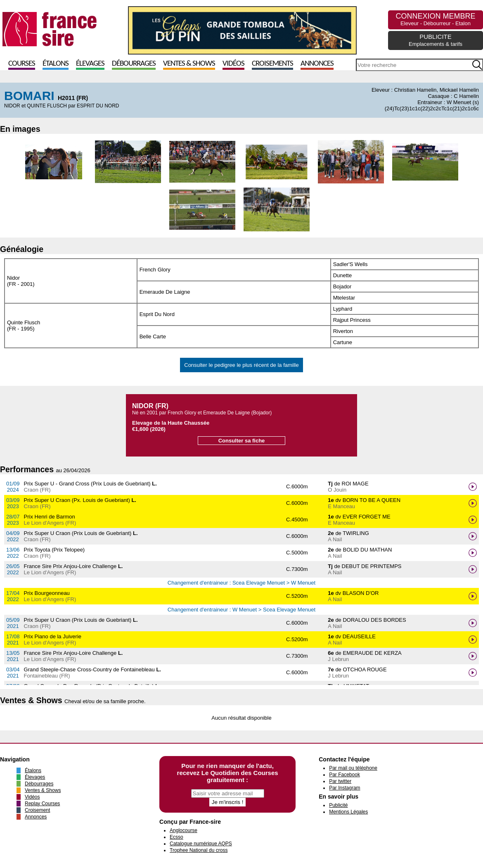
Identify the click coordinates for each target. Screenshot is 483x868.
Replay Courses (42, 804)
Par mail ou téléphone (353, 768)
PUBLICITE (436, 40)
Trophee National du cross (199, 850)
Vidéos (233, 64)
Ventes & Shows (189, 64)
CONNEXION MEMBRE (435, 19)
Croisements (272, 64)
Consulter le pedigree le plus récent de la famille (241, 365)
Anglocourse (183, 830)
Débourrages (134, 64)
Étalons (56, 64)
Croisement (37, 810)
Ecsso (176, 837)
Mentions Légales (348, 812)
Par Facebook (344, 775)
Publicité (338, 805)
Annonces (317, 64)
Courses (22, 64)
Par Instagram (344, 788)
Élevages (90, 64)
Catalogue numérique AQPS (201, 844)
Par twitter (340, 781)
